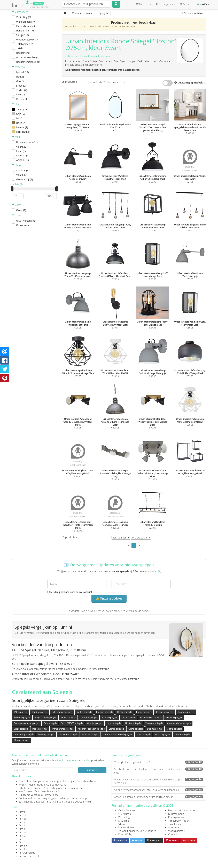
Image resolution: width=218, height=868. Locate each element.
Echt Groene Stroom (30, 788)
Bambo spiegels (40, 712)
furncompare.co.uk (29, 856)
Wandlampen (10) (26, 22)
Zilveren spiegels (22, 718)
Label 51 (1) (23, 155)
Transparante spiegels (63, 729)
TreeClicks (24, 781)
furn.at (22, 822)
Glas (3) (20, 81)
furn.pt (22, 842)
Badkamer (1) (24, 53)
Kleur (16, 104)
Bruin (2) (21, 123)
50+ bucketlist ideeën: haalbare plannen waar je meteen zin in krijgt (159, 771)
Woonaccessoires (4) (28, 40)
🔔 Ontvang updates (109, 599)
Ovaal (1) (21, 210)
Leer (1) (20, 94)
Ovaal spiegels (129, 718)
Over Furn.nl (125, 814)
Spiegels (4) (22, 35)
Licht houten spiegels (62, 712)
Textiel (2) (22, 90)
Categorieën (20, 12)
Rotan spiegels (144, 734)
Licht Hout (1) (24, 132)
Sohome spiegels (90, 734)
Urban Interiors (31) (27, 142)
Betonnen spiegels (164, 712)
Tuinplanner (175, 824)
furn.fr (22, 812)
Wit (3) (20, 118)
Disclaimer (124, 821)
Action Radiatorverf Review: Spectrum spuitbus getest (159, 797)
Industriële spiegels (68, 734)
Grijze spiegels (21, 729)
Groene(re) (39, 4)
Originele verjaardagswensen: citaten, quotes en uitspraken (159, 790)
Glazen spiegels (21, 740)
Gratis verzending (26, 221)
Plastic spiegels (124, 712)
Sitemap (123, 824)
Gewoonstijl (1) (25, 179)
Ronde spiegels (144, 712)
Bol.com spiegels (104, 712)
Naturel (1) (22, 127)
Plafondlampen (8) (26, 26)
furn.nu (22, 825)
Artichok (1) (22, 160)
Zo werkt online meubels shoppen (137, 831)
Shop (16, 165)
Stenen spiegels (40, 729)
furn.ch (22, 836)
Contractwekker (27, 798)
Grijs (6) (20, 114)
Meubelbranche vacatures (182, 810)
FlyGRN (22, 785)
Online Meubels (127, 810)
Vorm (16, 205)
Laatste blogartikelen (127, 755)
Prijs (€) (17, 184)
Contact (173, 834)
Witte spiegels (21, 712)
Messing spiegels (46, 734)
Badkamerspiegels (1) (28, 62)
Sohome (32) (23, 170)
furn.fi (22, 849)
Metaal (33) (22, 72)
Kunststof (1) (23, 99)
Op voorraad (23, 225)
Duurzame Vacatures (30, 795)
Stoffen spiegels (84, 712)
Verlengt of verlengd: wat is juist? (159, 762)
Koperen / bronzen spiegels (91, 729)
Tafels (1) (21, 48)
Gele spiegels (50, 723)
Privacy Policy (125, 834)
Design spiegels (155, 729)
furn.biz (23, 846)
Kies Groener (26, 791)
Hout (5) (21, 77)
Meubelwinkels (126, 827)
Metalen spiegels (174, 718)
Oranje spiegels (95, 723)
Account (186, 4)
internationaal (52, 795)
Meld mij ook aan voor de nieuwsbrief (70, 592)
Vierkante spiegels (154, 723)
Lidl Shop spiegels (89, 718)
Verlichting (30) (24, 17)
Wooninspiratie (177, 831)
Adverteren (174, 827)
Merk (16, 137)
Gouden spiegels (186, 712)
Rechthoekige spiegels (151, 718)
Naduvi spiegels (110, 718)
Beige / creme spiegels (45, 718)
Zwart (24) (22, 109)
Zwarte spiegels (182, 734)
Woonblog (124, 817)
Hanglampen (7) (25, 31)
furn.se (22, 832)
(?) (205, 83)
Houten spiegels (133, 723)
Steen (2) (21, 86)
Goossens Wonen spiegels (27, 723)
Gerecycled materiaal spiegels (118, 734)
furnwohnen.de (27, 853)
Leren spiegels (114, 723)
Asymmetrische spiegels (179, 723)
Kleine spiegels (136, 729)
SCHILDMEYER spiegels (72, 723)
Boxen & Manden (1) (28, 57)
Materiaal (19, 67)
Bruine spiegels (68, 718)
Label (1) (21, 151)
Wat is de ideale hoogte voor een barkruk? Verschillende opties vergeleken (159, 781)
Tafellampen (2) (25, 44)
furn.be (23, 815)
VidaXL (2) (22, 147)
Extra (16, 215)
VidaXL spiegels (174, 729)
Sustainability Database (32, 802)
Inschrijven (92, 770)
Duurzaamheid (176, 814)
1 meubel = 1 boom (179, 821)
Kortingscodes (176, 817)
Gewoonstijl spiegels (24, 734)
